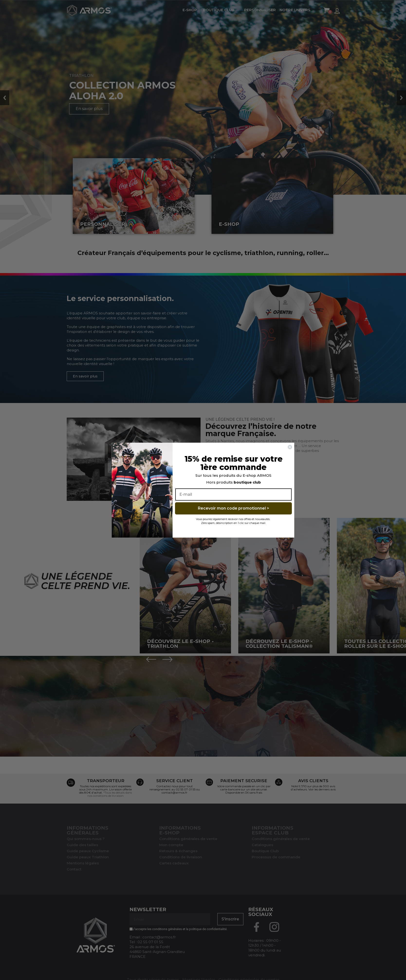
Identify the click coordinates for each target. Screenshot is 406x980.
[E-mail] (233, 495)
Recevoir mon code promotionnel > (234, 508)
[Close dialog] (290, 447)
